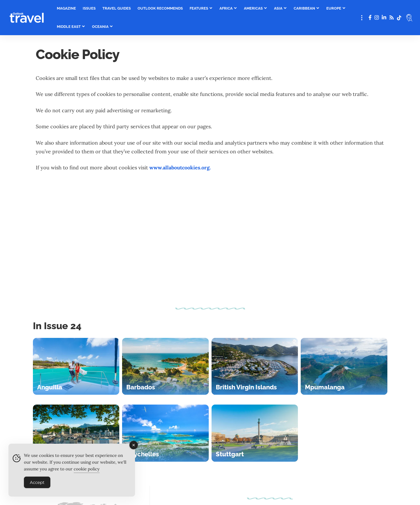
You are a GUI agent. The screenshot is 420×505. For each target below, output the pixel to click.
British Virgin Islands (246, 387)
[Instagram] (377, 18)
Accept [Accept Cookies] (37, 485)
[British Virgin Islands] (255, 366)
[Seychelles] (165, 433)
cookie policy (87, 471)
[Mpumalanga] (344, 366)
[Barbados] (165, 366)
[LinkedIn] (384, 18)
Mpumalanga (325, 387)
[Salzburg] (76, 433)
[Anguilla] (76, 366)
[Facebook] (370, 18)
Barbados (141, 387)
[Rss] (392, 18)
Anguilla (50, 387)
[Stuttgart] (255, 433)
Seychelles (143, 454)
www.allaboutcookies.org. (180, 168)
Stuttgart (230, 454)
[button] (362, 18)
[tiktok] (399, 18)
